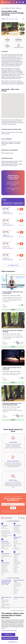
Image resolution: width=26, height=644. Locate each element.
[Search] (14, 2)
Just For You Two (5, 528)
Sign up (13, 508)
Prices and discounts (8, 214)
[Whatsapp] (10, 19)
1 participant (8, 203)
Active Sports (17, 553)
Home (3, 8)
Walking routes (4, 569)
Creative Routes (5, 553)
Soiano (3, 607)
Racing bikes (16, 565)
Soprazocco (16, 587)
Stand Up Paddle (5, 571)
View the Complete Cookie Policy (9, 631)
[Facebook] (7, 19)
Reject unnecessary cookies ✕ (18, 611)
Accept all (8, 635)
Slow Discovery (5, 561)
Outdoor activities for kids (7, 545)
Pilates (15, 545)
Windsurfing (16, 567)
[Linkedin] (24, 518)
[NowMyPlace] (6, 2)
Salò (15, 588)
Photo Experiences (5, 555)
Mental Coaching (17, 549)
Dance (3, 558)
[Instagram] (21, 518)
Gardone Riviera (17, 586)
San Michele (16, 591)
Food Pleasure (17, 524)
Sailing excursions (5, 572)
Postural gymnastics (18, 544)
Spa (14, 540)
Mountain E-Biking (17, 562)
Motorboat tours (5, 565)
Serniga (15, 593)
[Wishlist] (23, 19)
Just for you (4, 524)
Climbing (15, 559)
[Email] (16, 19)
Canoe (3, 573)
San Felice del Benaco (6, 608)
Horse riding (4, 567)
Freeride (15, 571)
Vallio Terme (16, 590)
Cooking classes (17, 532)
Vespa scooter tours (5, 564)
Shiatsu (15, 546)
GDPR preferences (13, 642)
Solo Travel (4, 527)
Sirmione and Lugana (19, 597)
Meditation (16, 548)
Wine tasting (16, 528)
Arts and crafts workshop (6, 556)
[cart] (23, 2)
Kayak (3, 574)
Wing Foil (15, 570)
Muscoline (3, 603)
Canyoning (16, 558)
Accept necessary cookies (10, 638)
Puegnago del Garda (5, 605)
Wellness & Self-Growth (10, 8)
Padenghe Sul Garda (5, 604)
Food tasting (16, 527)
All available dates (13, 265)
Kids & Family (5, 540)
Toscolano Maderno (18, 584)
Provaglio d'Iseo (17, 583)
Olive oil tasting (17, 530)
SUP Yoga (15, 543)
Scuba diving (16, 572)
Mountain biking (17, 563)
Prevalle (15, 592)
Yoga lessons (19, 8)
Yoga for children (5, 549)
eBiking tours (4, 568)
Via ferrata (16, 555)
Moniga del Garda (5, 601)
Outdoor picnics (17, 531)
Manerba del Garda (5, 600)
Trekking (15, 557)
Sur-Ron (15, 566)
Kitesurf (15, 568)
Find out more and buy (13, 189)
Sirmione (16, 599)
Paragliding (16, 561)
